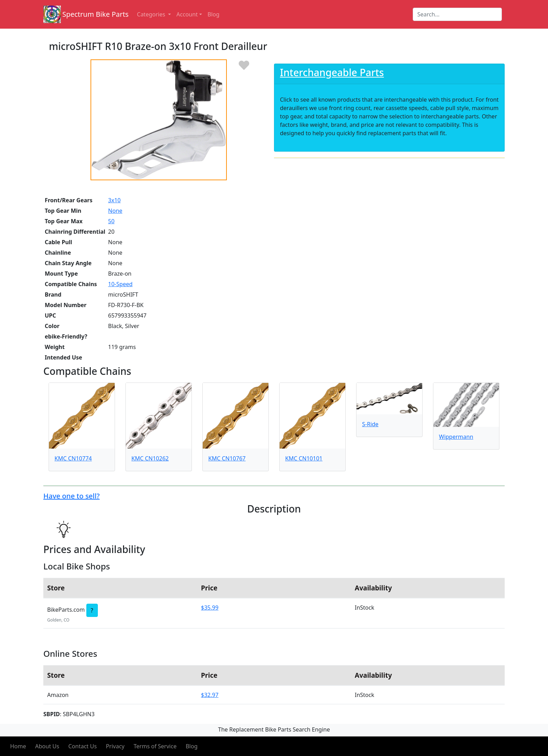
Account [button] (187, 14)
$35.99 (210, 608)
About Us (47, 746)
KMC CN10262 (150, 458)
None (115, 211)
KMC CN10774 (73, 458)
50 (111, 221)
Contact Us (82, 746)
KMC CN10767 (227, 458)
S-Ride (370, 424)
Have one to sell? (71, 496)
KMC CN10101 (304, 458)
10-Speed (120, 284)
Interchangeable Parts (332, 72)
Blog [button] (214, 14)
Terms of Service (155, 746)
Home (18, 746)
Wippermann (456, 437)
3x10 (114, 200)
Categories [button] (152, 14)
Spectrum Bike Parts (95, 14)
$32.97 (210, 695)
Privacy (115, 746)
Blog (192, 746)
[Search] (457, 14)
